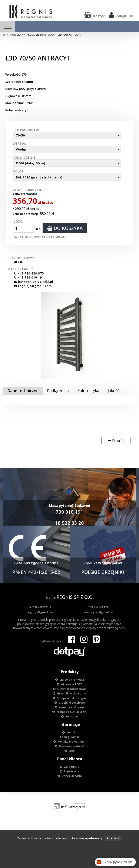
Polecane (70, 716)
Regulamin (70, 737)
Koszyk (94, 15)
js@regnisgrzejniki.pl (30, 282)
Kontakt (70, 732)
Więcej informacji (91, 838)
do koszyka (65, 228)
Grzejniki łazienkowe (69, 689)
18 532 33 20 (69, 523)
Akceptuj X (113, 838)
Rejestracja (69, 771)
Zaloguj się (121, 15)
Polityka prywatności (69, 742)
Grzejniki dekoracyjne (70, 698)
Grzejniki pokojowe (70, 703)
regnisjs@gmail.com (30, 286)
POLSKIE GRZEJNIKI (103, 572)
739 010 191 (69, 512)
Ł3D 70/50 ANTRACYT (68, 35)
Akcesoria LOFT (70, 684)
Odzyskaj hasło (70, 776)
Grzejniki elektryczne (69, 693)
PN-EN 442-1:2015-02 (36, 572)
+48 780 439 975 (26, 273)
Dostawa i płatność (69, 746)
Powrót (116, 441)
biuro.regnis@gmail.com (98, 612)
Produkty (15, 35)
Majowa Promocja (70, 680)
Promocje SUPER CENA (39, 35)
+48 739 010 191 (26, 277)
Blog (70, 751)
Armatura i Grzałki (69, 707)
